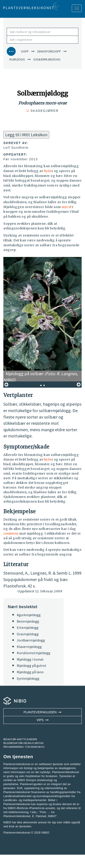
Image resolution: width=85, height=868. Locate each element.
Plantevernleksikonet (17, 816)
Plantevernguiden (42, 712)
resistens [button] (11, 533)
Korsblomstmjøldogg (34, 653)
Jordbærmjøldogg (31, 640)
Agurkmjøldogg (29, 615)
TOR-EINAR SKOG (35, 747)
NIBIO (45, 833)
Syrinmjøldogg (28, 678)
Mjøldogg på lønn (30, 672)
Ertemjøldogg (28, 627)
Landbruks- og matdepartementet (25, 800)
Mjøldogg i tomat (30, 659)
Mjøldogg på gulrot (32, 666)
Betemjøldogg (28, 621)
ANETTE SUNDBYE (27, 739)
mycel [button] (67, 207)
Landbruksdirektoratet (18, 796)
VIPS (42, 720)
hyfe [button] (48, 171)
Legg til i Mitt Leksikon (26, 135)
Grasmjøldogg (28, 634)
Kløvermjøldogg (29, 647)
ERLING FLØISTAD (34, 743)
